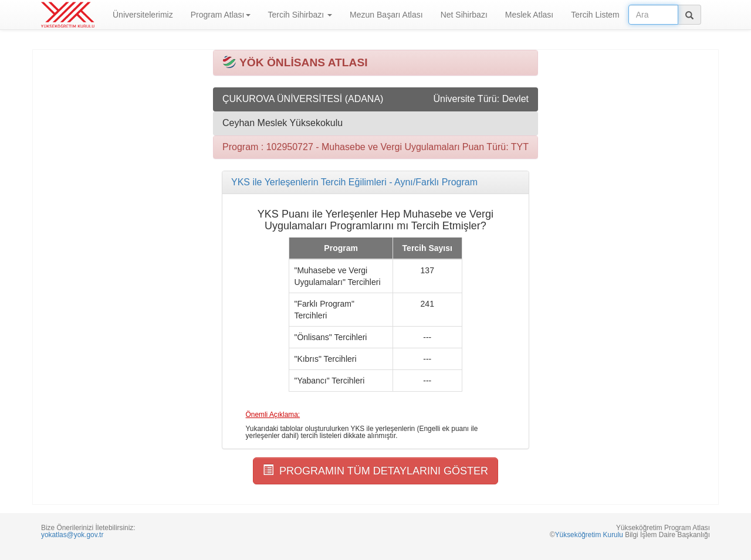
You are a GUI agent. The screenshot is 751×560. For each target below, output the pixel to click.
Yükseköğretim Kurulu (589, 535)
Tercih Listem (595, 15)
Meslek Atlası (529, 15)
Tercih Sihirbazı (300, 15)
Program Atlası (221, 15)
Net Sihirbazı (464, 15)
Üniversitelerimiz (143, 15)
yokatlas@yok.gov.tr (72, 535)
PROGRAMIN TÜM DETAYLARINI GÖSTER (375, 471)
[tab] (375, 182)
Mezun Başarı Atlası (386, 15)
